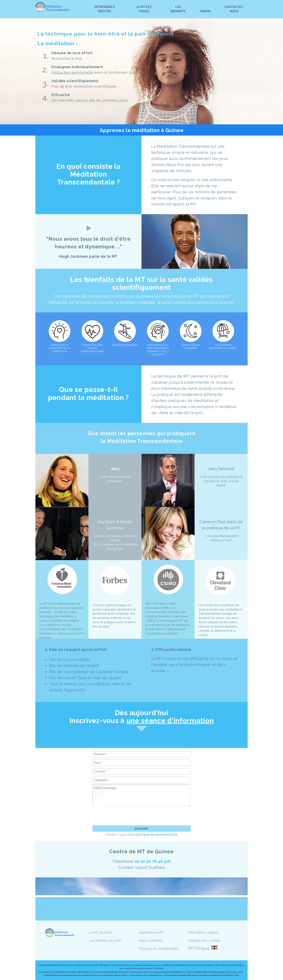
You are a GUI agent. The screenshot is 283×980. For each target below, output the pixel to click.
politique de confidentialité (157, 835)
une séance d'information (170, 721)
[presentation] (122, 816)
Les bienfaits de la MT (106, 941)
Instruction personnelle (72, 72)
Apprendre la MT (151, 933)
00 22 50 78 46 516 (153, 861)
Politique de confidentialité (159, 949)
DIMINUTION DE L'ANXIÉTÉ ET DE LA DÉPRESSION (60, 348)
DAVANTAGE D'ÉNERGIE (125, 345)
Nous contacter (151, 941)
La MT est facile (101, 933)
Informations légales (203, 933)
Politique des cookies (204, 941)
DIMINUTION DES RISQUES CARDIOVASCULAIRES (92, 348)
